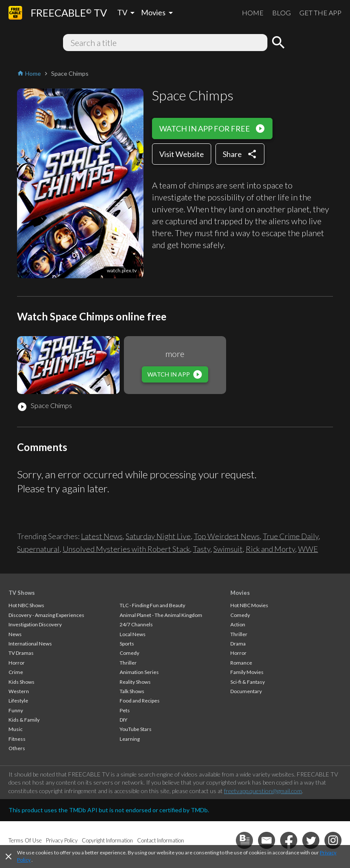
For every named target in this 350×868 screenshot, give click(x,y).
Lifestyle (18, 701)
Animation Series (139, 672)
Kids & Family (24, 720)
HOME (253, 13)
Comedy (129, 653)
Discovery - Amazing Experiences (46, 615)
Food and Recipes (140, 701)
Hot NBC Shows (26, 605)
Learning (130, 739)
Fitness (17, 739)
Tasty (202, 549)
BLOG (281, 13)
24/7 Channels (136, 624)
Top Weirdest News (227, 536)
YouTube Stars (136, 729)
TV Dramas (21, 653)
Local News (133, 634)
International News (30, 644)
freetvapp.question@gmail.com (263, 791)
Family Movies (247, 672)
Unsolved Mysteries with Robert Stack (126, 549)
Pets (125, 710)
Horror (17, 663)
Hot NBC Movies (249, 605)
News (15, 634)
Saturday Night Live (158, 536)
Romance (241, 663)
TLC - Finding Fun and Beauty (152, 605)
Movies (240, 593)
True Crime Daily (291, 536)
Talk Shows (132, 691)
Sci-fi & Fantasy (248, 682)
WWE (308, 549)
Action (238, 624)
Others (17, 748)
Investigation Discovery (35, 624)
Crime (16, 672)
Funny (16, 710)
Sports (127, 644)
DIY (123, 720)
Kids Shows (22, 682)
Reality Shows (135, 682)
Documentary (246, 691)
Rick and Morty (270, 549)
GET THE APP (320, 13)
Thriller (128, 663)
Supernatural (38, 549)
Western (19, 691)
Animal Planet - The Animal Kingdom (161, 615)
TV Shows (22, 593)
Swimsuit (228, 549)
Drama (238, 644)
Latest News (102, 536)
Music (16, 729)
